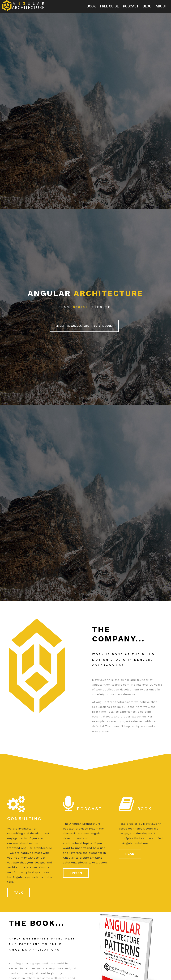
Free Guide (109, 6)
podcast (131, 6)
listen (76, 873)
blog (147, 6)
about (161, 6)
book (91, 6)
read (130, 854)
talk (18, 892)
